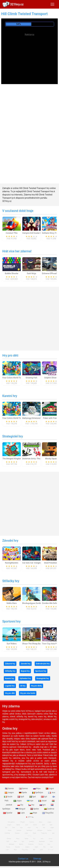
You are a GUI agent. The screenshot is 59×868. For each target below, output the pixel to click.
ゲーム (30, 817)
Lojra (21, 813)
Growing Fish (31, 378)
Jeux (52, 793)
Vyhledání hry (25, 678)
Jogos (50, 789)
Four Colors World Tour (13, 378)
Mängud (21, 809)
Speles (35, 809)
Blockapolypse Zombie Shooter (36, 603)
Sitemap (37, 859)
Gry (20, 805)
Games (10, 789)
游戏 (41, 850)
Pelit (14, 828)
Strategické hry (13, 436)
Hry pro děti (10, 355)
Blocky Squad (51, 459)
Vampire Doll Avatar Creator (35, 233)
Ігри (30, 801)
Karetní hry (10, 396)
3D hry (23, 686)
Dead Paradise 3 (51, 563)
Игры (37, 789)
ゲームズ (51, 850)
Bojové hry (25, 671)
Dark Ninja (31, 273)
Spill (21, 797)
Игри (34, 813)
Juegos (9, 793)
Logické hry (10, 686)
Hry (31, 805)
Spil (44, 797)
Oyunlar (17, 833)
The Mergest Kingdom (12, 459)
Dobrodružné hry (43, 664)
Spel (33, 797)
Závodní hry (10, 541)
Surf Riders (12, 644)
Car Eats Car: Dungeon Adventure (37, 563)
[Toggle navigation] (52, 4)
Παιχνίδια (48, 813)
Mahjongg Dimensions (32, 418)
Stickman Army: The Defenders (36, 459)
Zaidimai (49, 809)
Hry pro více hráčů (28, 693)
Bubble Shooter (12, 273)
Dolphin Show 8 (51, 378)
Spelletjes (38, 793)
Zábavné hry (10, 664)
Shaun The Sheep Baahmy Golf (36, 644)
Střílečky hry (11, 581)
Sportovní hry (11, 621)
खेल (34, 850)
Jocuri (43, 801)
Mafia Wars (12, 603)
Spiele (23, 793)
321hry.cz (17, 4)
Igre (43, 805)
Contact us (23, 859)
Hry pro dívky (36, 686)
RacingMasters (12, 563)
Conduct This (12, 233)
